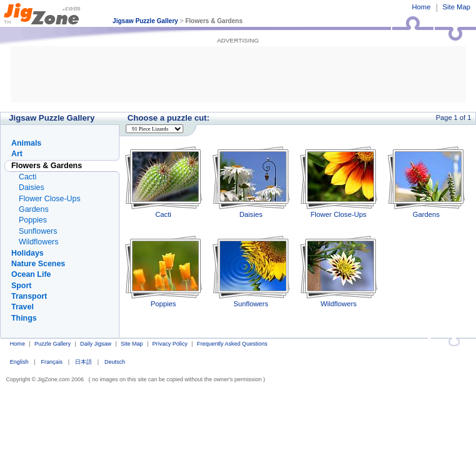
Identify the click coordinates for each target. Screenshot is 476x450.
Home (421, 7)
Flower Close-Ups (339, 182)
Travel (23, 307)
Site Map (457, 7)
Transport (29, 296)
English (19, 362)
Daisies (251, 182)
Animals (26, 143)
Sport (21, 286)
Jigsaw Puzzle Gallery (145, 21)
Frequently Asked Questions (232, 344)
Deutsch (115, 362)
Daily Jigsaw (96, 344)
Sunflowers (251, 272)
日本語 (84, 362)
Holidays (28, 253)
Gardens (426, 182)
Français (52, 362)
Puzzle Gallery (53, 344)
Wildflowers (339, 272)
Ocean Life (31, 274)
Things (24, 318)
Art (17, 154)
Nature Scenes (38, 264)
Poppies (164, 272)
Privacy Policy (170, 344)
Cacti (164, 182)
